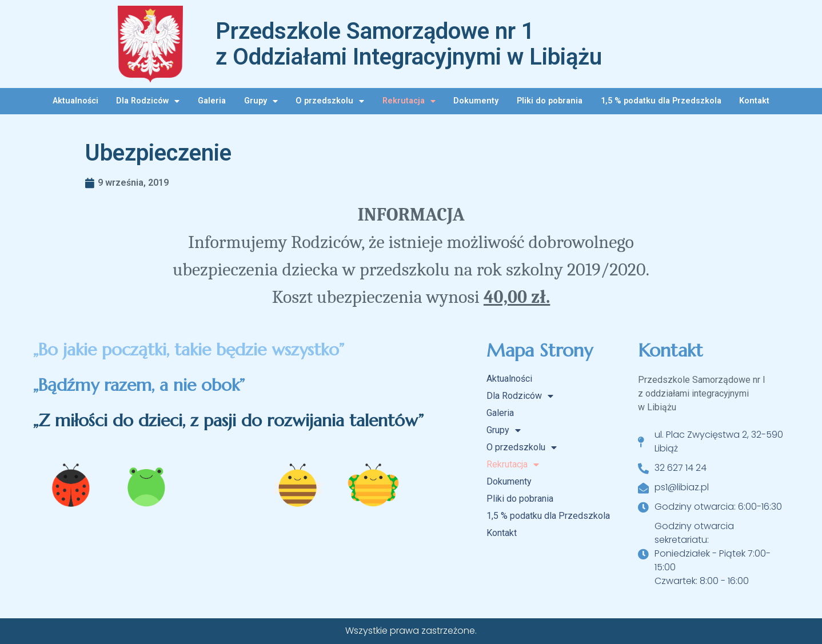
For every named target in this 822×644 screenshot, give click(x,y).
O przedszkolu (330, 101)
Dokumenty (476, 101)
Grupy (261, 101)
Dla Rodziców (148, 101)
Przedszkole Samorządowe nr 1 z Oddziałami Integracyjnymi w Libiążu (409, 44)
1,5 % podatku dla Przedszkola (661, 101)
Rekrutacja (409, 101)
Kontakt (754, 101)
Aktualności (75, 101)
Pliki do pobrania (550, 101)
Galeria (212, 101)
